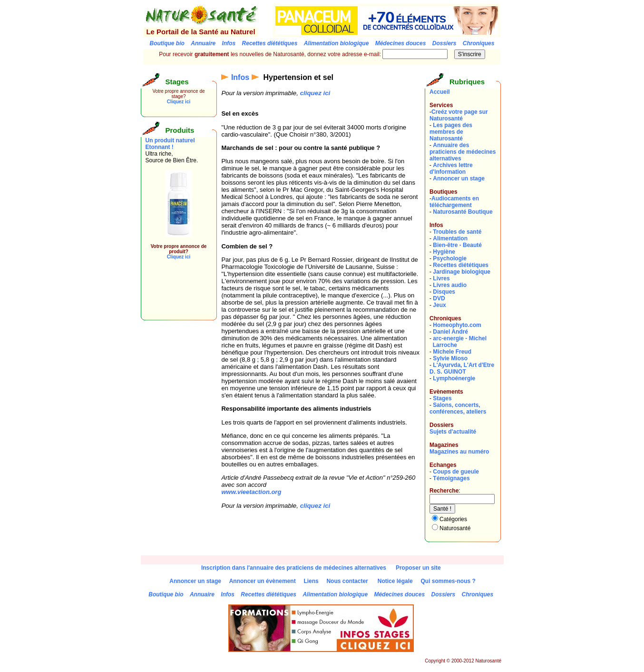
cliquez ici (315, 93)
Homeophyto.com (457, 325)
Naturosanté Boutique (463, 212)
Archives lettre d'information (451, 168)
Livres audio (450, 285)
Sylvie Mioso (450, 358)
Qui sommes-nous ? (448, 581)
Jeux (439, 305)
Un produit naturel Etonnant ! (170, 144)
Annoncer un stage (459, 178)
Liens (311, 581)
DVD (439, 298)
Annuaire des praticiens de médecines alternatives (463, 152)
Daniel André (450, 332)
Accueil (440, 92)
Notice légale (395, 581)
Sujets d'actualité (453, 432)
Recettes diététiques (461, 265)
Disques (444, 292)
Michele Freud (452, 352)
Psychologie (450, 258)
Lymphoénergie (454, 378)
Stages (442, 398)
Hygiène (444, 252)
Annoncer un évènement (263, 581)
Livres (441, 278)
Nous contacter (347, 581)
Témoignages (451, 478)
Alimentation (450, 238)
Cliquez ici (179, 102)
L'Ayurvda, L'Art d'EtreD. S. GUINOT (462, 368)
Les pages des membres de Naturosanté (451, 132)
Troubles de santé (457, 232)
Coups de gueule (456, 472)
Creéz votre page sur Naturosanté (459, 115)
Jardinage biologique (462, 272)
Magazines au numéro (459, 452)
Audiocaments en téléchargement (454, 202)
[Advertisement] (174, 294)
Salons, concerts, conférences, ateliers (458, 408)
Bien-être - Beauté (457, 245)
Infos (240, 77)
